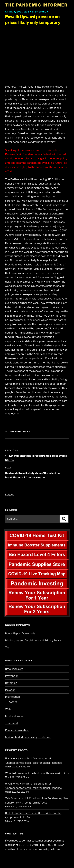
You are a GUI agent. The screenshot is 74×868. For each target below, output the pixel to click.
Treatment (12, 723)
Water (9, 709)
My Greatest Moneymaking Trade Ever (28, 737)
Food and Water (15, 716)
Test (8, 648)
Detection (11, 683)
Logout (9, 495)
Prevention (12, 676)
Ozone (13, 702)
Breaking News (20, 432)
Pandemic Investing (17, 730)
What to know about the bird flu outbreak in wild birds (37, 773)
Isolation (10, 690)
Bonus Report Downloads (20, 634)
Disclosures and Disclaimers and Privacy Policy (33, 641)
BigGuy (43, 12)
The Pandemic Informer (36, 5)
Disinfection (12, 697)
